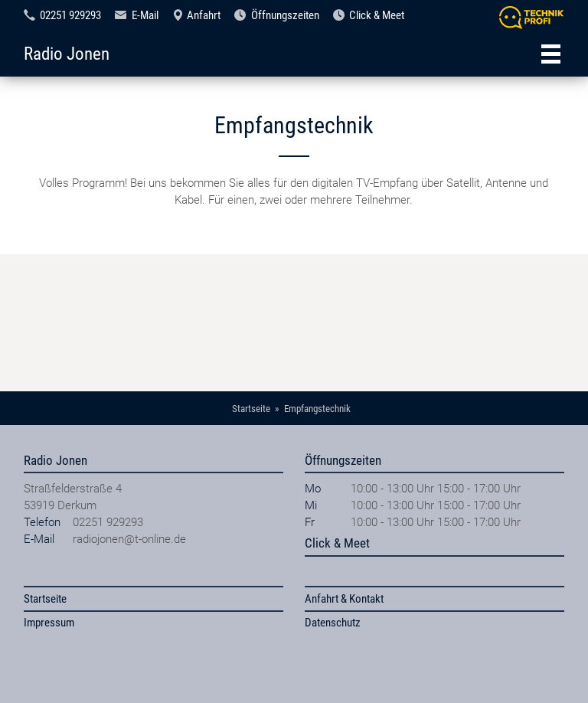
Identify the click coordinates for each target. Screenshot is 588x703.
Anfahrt (204, 15)
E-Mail (145, 15)
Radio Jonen (67, 54)
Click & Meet (377, 15)
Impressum (49, 623)
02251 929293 (70, 15)
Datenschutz (333, 623)
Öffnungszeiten (285, 15)
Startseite (45, 599)
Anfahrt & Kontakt (344, 599)
